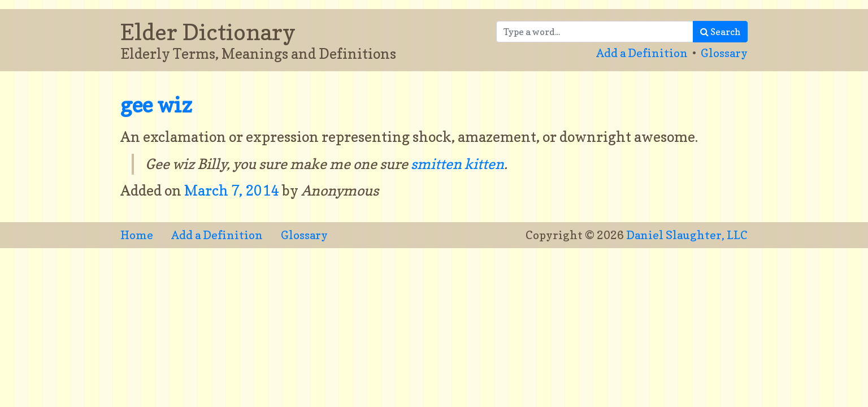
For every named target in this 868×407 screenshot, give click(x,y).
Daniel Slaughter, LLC (687, 235)
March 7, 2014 (233, 190)
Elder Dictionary (208, 32)
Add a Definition (642, 53)
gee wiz (156, 105)
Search (720, 32)
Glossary (724, 53)
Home (137, 235)
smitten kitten (457, 164)
